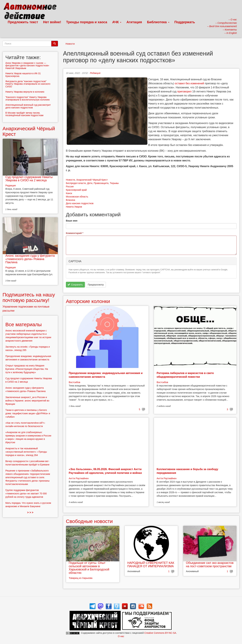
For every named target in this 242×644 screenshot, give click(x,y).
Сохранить (75, 285)
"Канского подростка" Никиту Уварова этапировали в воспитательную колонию (27, 98)
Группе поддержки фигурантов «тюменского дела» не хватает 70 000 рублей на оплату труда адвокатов (26, 494)
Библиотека (158, 22)
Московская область (77, 197)
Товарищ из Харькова (81, 578)
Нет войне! (52, 22)
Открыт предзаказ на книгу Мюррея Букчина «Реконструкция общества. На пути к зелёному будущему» (27, 369)
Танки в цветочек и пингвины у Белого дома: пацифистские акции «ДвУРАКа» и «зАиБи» (28, 413)
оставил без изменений (189, 83)
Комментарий (75, 233)
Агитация (134, 22)
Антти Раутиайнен (79, 478)
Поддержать (185, 22)
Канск (69, 193)
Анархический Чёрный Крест (92, 180)
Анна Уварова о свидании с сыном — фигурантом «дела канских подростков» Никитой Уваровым (27, 66)
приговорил (184, 91)
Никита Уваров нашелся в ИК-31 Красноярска (23, 75)
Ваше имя (72, 221)
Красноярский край (76, 190)
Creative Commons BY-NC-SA (160, 633)
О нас (121, 636)
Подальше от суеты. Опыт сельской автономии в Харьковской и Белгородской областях (89, 568)
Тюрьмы (114, 183)
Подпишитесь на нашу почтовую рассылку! (29, 297)
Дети (90, 183)
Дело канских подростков (80, 203)
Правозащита (101, 183)
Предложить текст (23, 22)
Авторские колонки (88, 301)
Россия (70, 187)
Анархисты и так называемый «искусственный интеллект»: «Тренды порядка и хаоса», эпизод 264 (26, 452)
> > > (30, 512)
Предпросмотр (96, 285)
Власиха (70, 200)
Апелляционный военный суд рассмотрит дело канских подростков (28, 106)
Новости (70, 44)
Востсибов (74, 382)
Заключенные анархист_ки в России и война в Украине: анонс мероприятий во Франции (27, 401)
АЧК (117, 22)
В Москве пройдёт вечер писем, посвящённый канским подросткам (24, 114)
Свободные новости (89, 521)
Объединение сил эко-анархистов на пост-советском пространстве (210, 565)
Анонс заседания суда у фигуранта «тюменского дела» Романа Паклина (30, 259)
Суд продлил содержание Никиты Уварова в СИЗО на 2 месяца (29, 179)
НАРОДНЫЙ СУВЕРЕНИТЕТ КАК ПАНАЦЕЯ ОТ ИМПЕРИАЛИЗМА (151, 565)
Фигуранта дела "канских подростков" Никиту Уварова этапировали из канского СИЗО (28, 84)
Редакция (95, 73)
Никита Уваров (74, 207)
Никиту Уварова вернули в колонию (25, 92)
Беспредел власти (76, 183)
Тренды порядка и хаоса (87, 22)
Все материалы (24, 324)
